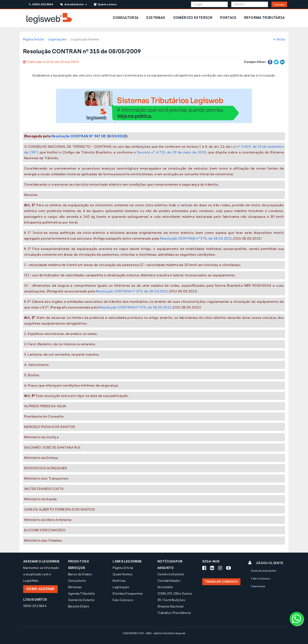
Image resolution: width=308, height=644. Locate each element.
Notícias (119, 581)
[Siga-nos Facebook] (204, 568)
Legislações (57, 39)
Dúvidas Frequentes (128, 594)
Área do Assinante (264, 571)
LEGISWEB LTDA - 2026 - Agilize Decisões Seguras (154, 633)
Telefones (258, 586)
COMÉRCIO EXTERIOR (193, 18)
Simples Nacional (171, 606)
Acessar (279, 5)
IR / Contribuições (171, 600)
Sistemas (75, 587)
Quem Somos (123, 574)
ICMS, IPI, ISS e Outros (175, 594)
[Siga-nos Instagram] (220, 568)
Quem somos (105, 4)
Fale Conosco (123, 600)
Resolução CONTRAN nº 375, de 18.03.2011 (196, 239)
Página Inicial (33, 39)
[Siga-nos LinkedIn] (212, 568)
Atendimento (73, 4)
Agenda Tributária (81, 594)
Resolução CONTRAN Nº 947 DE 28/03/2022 (89, 136)
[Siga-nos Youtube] (228, 568)
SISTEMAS (156, 18)
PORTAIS (228, 18)
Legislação (121, 587)
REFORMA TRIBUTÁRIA (264, 18)
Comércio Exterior (81, 600)
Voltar (279, 39)
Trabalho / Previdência (174, 613)
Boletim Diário (79, 606)
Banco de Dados (80, 574)
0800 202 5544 (41, 4)
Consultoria (77, 581)
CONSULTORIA (125, 18)
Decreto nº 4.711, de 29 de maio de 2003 (172, 152)
